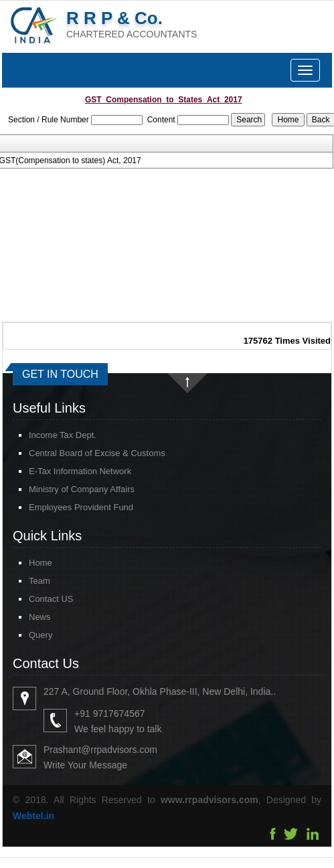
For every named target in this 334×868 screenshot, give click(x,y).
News (28, 617)
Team (27, 581)
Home (28, 563)
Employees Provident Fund (81, 507)
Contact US (39, 599)
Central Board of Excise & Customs (97, 453)
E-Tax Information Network (80, 471)
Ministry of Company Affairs (82, 489)
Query (28, 635)
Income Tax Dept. (63, 435)
